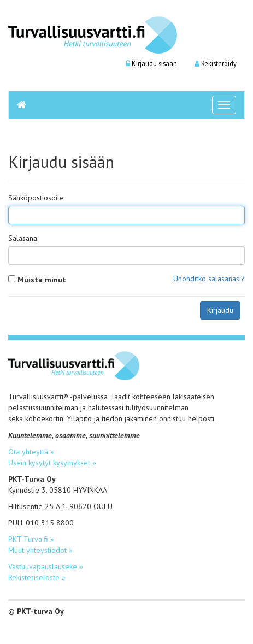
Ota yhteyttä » (31, 452)
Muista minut (42, 280)
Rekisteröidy (216, 63)
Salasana (23, 238)
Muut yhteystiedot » (40, 550)
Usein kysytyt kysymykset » (52, 463)
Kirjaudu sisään (151, 63)
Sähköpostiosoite (36, 198)
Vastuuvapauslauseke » (46, 566)
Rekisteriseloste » (37, 577)
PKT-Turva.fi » (31, 539)
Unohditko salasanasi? (209, 279)
